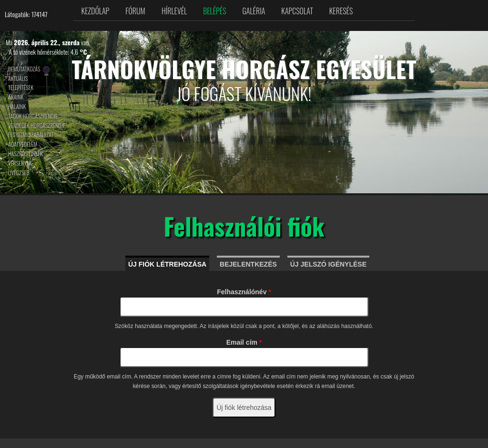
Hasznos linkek (25, 154)
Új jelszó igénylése (328, 264)
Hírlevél (174, 11)
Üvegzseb (19, 173)
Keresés (341, 11)
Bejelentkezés (248, 264)
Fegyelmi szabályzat (31, 134)
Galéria (254, 11)
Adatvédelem (23, 144)
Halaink (17, 106)
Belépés (214, 11)
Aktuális (18, 78)
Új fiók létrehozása (167, 264)
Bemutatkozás (24, 69)
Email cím (244, 342)
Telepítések (21, 87)
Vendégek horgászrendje (37, 125)
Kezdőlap (96, 11)
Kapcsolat (297, 11)
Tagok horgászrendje (33, 116)
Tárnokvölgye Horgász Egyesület (244, 69)
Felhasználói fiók (244, 226)
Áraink (16, 97)
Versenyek (20, 163)
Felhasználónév (244, 292)
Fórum (135, 11)
